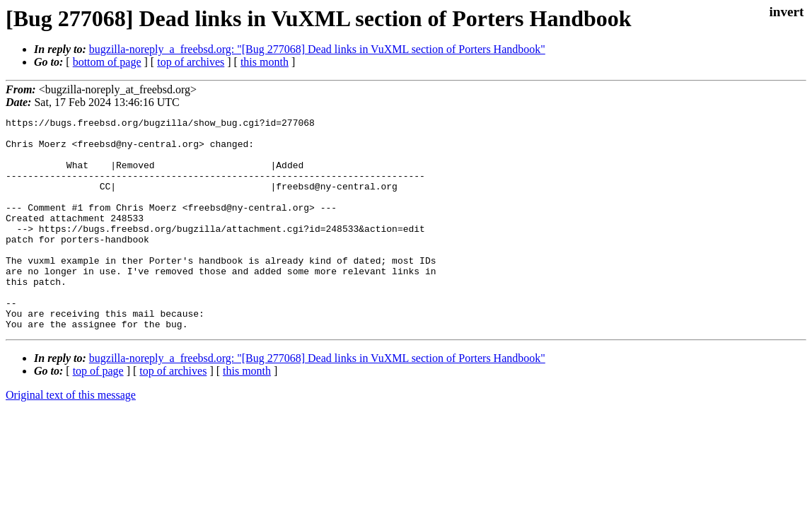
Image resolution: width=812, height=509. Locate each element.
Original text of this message (71, 437)
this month (265, 62)
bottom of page (107, 62)
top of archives (191, 62)
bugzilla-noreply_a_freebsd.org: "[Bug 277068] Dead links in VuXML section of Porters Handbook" (317, 49)
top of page (98, 413)
